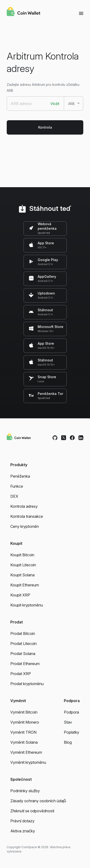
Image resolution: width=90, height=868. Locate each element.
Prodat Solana (23, 654)
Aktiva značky (23, 831)
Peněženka (20, 476)
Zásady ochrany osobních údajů (38, 801)
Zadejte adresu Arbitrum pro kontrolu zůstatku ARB (43, 87)
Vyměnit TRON (23, 732)
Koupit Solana (22, 575)
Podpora (71, 712)
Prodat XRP (21, 674)
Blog (68, 742)
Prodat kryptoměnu (27, 684)
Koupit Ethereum (25, 585)
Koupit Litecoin (23, 565)
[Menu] (81, 13)
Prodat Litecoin (24, 644)
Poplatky (72, 732)
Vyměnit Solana (24, 742)
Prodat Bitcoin (23, 633)
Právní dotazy (22, 821)
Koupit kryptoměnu (27, 605)
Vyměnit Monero (25, 722)
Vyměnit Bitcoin (24, 712)
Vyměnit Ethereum (26, 752)
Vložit (55, 104)
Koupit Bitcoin (22, 555)
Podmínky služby (25, 791)
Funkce (17, 486)
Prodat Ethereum (25, 664)
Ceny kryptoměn (25, 526)
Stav (68, 722)
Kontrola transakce (27, 516)
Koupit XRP (20, 595)
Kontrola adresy (24, 506)
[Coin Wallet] (24, 12)
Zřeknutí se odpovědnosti (32, 811)
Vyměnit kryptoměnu (28, 762)
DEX (14, 496)
